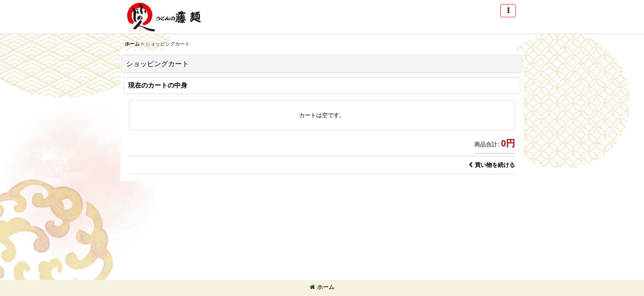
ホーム (322, 287)
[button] (508, 11)
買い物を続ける (492, 165)
